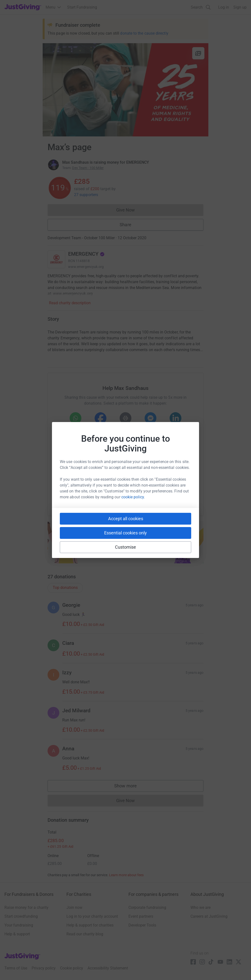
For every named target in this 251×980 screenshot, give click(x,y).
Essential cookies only (125, 533)
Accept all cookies (126, 519)
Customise (126, 547)
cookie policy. (133, 497)
